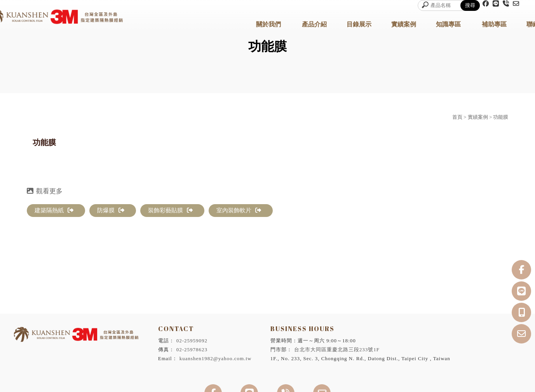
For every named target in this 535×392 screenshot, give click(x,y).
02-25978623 (192, 350)
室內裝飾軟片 (239, 210)
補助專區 (494, 24)
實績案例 (404, 24)
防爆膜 (111, 210)
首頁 (457, 117)
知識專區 (448, 24)
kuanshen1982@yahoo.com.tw (216, 358)
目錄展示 (359, 24)
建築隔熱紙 (54, 210)
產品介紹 (314, 24)
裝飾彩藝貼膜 (170, 210)
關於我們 (268, 24)
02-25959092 (192, 341)
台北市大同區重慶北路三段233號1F (337, 350)
